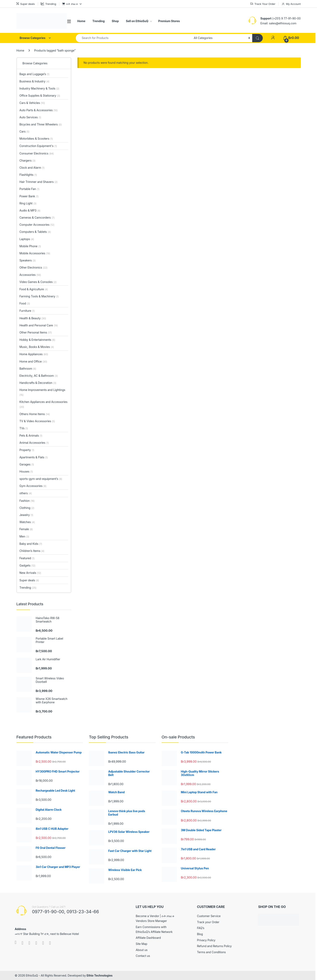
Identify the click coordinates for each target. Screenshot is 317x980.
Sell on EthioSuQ (137, 21)
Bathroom (28, 369)
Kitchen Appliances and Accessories (44, 404)
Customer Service (209, 916)
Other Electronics (34, 267)
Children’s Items (32, 551)
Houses (26, 471)
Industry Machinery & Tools (39, 88)
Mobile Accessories (35, 253)
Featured (27, 558)
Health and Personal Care (39, 325)
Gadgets (28, 565)
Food (25, 303)
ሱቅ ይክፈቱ (70, 4)
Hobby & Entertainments (37, 340)
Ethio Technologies (100, 975)
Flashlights (28, 175)
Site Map (141, 944)
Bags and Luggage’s (35, 74)
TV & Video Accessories (37, 421)
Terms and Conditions (211, 952)
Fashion (27, 501)
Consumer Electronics (37, 153)
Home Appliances (34, 354)
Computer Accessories (37, 225)
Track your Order (208, 922)
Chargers (28, 160)
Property (27, 450)
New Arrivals (30, 573)
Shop (115, 21)
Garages (27, 464)
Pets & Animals (31, 435)
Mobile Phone (30, 246)
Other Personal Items (36, 332)
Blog (200, 934)
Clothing (27, 508)
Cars (24, 131)
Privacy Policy (206, 940)
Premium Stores (169, 21)
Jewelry (26, 515)
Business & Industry (35, 81)
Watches (27, 522)
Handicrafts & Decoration (38, 383)
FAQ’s (201, 928)
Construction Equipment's (38, 146)
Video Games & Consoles (38, 282)
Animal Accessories (34, 443)
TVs (24, 428)
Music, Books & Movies (37, 347)
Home (81, 21)
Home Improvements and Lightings (42, 392)
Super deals (26, 4)
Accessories (30, 275)
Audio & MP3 (30, 210)
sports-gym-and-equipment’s (41, 479)
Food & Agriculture (34, 289)
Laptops (27, 239)
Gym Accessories (33, 486)
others (26, 493)
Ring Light (28, 203)
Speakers (28, 260)
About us (142, 950)
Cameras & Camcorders (37, 217)
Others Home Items (35, 414)
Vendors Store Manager (151, 921)
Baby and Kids (31, 544)
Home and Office (33, 361)
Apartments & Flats (34, 457)
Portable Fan (30, 189)
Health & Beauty (33, 318)
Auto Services (30, 117)
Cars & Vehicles (32, 103)
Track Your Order (263, 4)
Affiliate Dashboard (148, 938)
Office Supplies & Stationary (40, 96)
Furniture (27, 311)
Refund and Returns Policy (214, 946)
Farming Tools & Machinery (39, 296)
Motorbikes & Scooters (36, 139)
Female (26, 529)
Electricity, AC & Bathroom (39, 376)
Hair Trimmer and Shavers (39, 182)
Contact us (143, 956)
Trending (48, 4)
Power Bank (29, 196)
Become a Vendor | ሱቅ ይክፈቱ (155, 916)
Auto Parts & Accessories (39, 110)
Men (24, 536)
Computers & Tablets (35, 232)
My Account (291, 4)
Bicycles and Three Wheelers (41, 124)
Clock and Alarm (32, 168)
